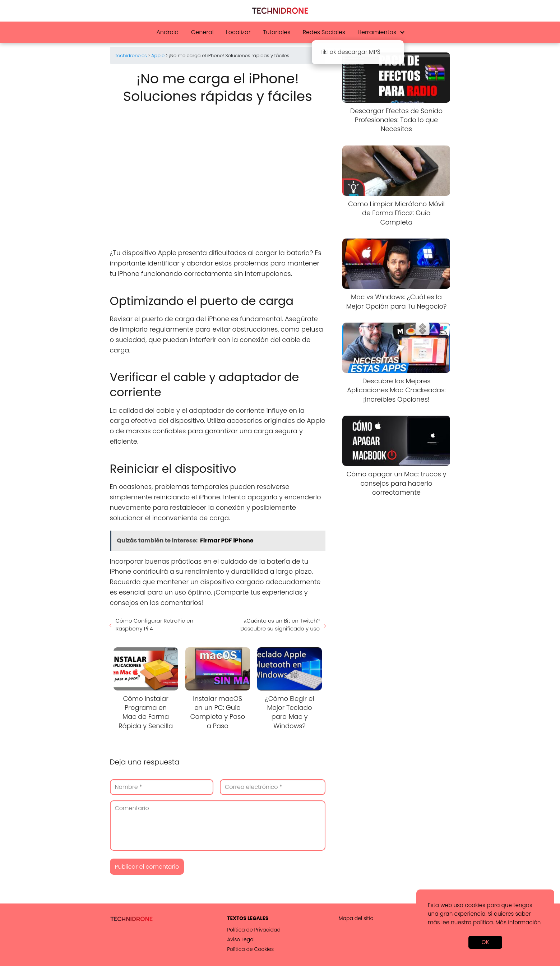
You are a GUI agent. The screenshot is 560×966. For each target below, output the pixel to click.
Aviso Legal (241, 939)
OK (485, 942)
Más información (518, 922)
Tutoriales (277, 32)
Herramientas (377, 32)
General (202, 32)
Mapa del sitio (356, 918)
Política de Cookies (250, 949)
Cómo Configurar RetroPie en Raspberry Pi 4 (155, 625)
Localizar (238, 32)
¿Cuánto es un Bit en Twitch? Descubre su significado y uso (280, 625)
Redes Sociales (324, 32)
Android (167, 32)
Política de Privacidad (254, 930)
